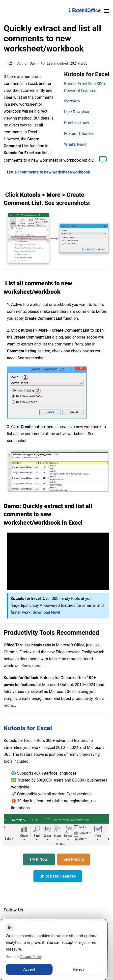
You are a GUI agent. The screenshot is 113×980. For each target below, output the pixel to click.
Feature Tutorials (79, 134)
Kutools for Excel (28, 728)
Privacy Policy (31, 957)
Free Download (77, 112)
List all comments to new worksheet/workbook (48, 172)
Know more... (33, 666)
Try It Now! (39, 859)
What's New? (75, 144)
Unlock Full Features (58, 876)
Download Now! (46, 612)
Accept (29, 969)
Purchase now (77, 123)
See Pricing (74, 859)
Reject (78, 969)
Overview (72, 101)
